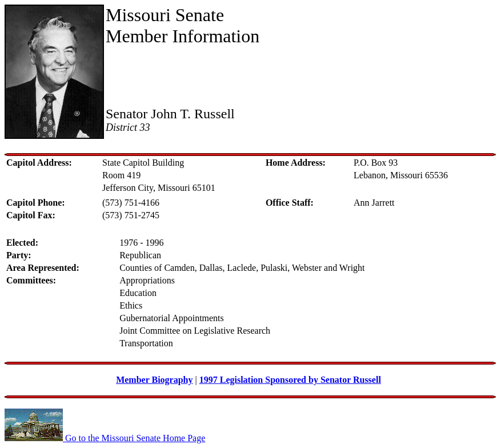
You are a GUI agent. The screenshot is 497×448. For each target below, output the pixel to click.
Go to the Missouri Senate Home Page (105, 438)
